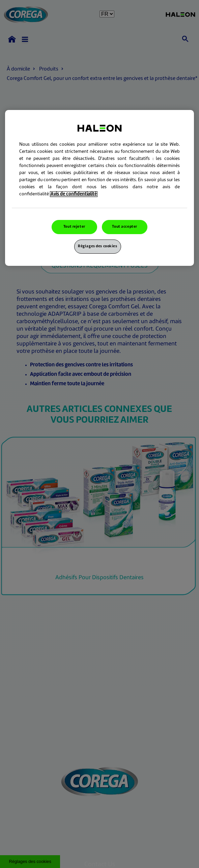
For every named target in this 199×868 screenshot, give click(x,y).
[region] (100, 188)
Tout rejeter (74, 227)
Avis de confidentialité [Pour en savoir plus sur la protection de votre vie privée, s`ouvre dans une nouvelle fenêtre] (74, 194)
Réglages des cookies (97, 246)
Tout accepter (124, 227)
